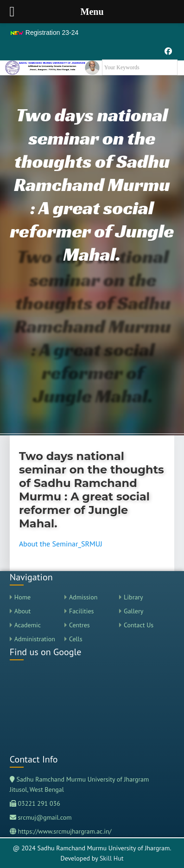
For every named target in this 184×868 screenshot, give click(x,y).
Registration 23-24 (44, 33)
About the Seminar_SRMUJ (61, 544)
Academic (28, 625)
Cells (76, 639)
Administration (35, 639)
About (23, 611)
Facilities (82, 611)
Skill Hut (112, 858)
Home (22, 597)
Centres (79, 625)
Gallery (133, 611)
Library (133, 597)
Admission (83, 597)
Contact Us (139, 625)
